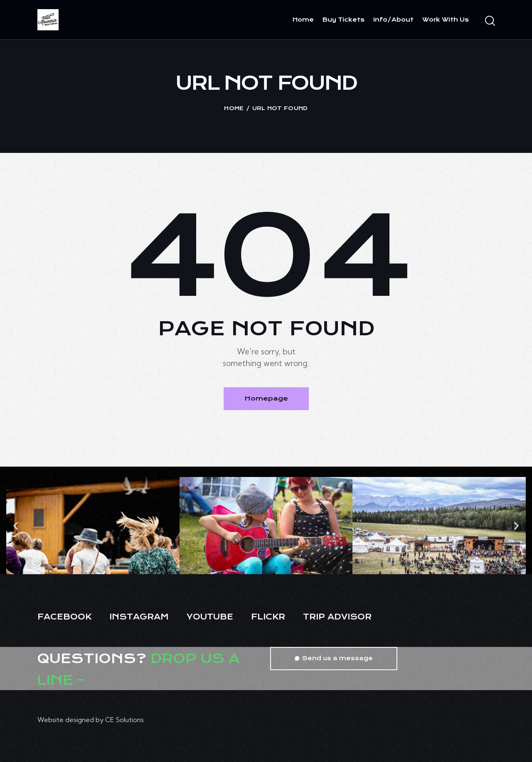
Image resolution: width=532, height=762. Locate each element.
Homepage (266, 398)
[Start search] (489, 21)
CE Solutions (124, 720)
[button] (16, 525)
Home (234, 108)
